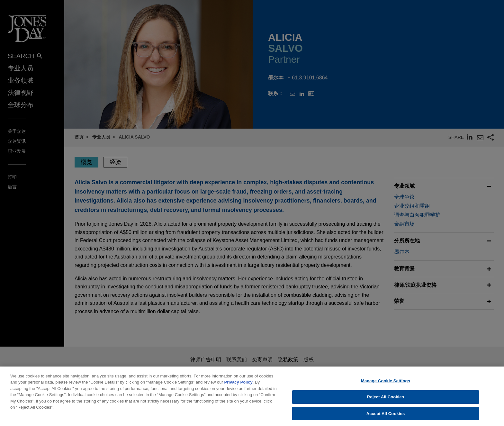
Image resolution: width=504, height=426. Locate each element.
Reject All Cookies (386, 401)
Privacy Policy (239, 386)
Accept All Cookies (386, 417)
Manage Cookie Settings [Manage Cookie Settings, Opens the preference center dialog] (386, 384)
